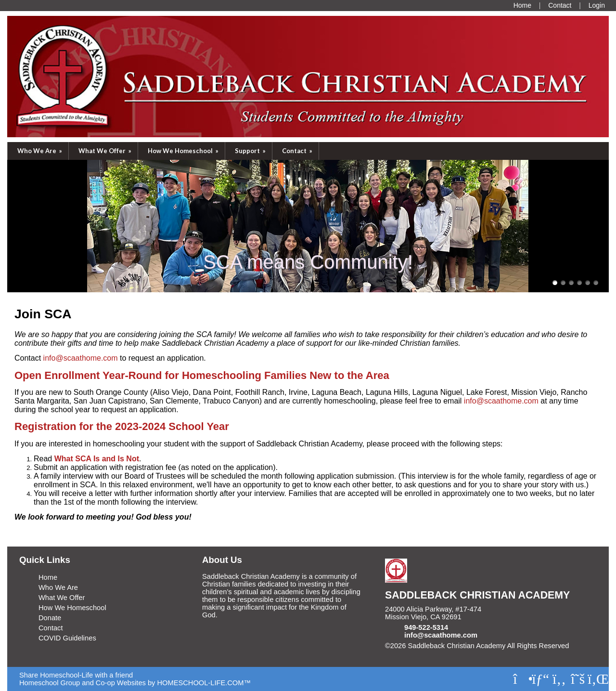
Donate (50, 618)
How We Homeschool (184, 151)
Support (251, 151)
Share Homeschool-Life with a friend (76, 675)
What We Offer (106, 151)
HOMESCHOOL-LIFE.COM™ (204, 683)
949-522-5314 (426, 627)
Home (48, 577)
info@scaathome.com (441, 635)
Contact (298, 151)
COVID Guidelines (67, 638)
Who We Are (40, 151)
